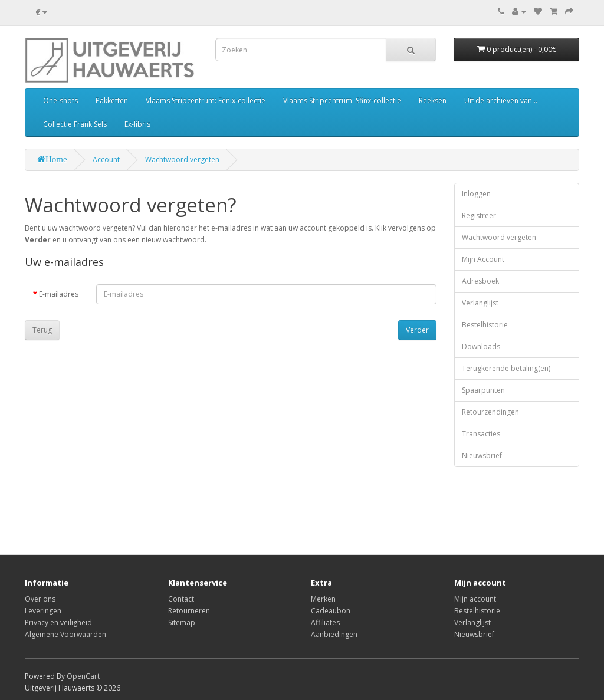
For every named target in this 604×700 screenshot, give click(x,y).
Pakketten (112, 101)
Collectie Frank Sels (75, 124)
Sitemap (182, 622)
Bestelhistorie (485, 325)
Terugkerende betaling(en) (506, 368)
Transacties (481, 434)
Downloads (481, 346)
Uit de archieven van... (501, 101)
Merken (323, 599)
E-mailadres (59, 294)
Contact (181, 599)
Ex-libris (137, 124)
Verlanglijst (480, 303)
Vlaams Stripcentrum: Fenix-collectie (206, 101)
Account (106, 160)
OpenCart (83, 676)
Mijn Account (483, 259)
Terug (42, 330)
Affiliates (325, 622)
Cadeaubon (331, 611)
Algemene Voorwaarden (65, 634)
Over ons (40, 599)
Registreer (479, 216)
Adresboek (480, 281)
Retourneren (189, 611)
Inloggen (476, 194)
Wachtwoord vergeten (182, 160)
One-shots (60, 101)
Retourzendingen (490, 412)
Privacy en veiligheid (58, 622)
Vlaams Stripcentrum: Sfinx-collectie (342, 101)
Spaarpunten (483, 390)
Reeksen (433, 101)
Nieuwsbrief (482, 456)
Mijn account (475, 599)
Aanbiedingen (334, 634)
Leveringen (43, 611)
